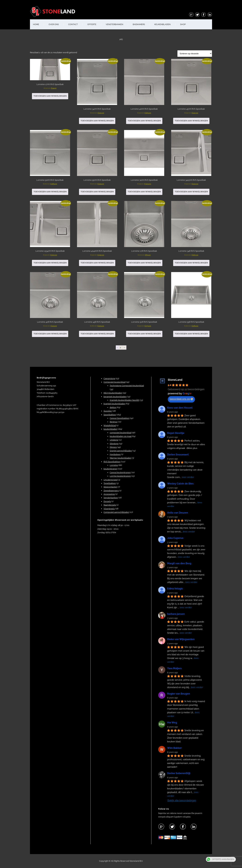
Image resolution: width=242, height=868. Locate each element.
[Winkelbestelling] (195, 54)
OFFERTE (92, 24)
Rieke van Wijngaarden (181, 639)
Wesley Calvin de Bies (180, 484)
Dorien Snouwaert (178, 455)
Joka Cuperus (175, 538)
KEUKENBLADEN (162, 24)
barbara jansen (176, 614)
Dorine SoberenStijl (179, 773)
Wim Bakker (174, 748)
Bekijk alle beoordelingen (182, 801)
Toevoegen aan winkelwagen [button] (50, 96)
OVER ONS (54, 24)
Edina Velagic (175, 589)
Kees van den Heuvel (180, 408)
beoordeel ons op (181, 399)
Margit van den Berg (179, 563)
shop (183, 24)
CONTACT (73, 24)
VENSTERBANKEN (114, 24)
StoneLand (175, 380)
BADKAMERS (139, 24)
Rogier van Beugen (179, 694)
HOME (36, 24)
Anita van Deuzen (178, 513)
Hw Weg (172, 723)
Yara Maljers (174, 668)
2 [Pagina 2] (120, 347)
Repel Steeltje (176, 433)
